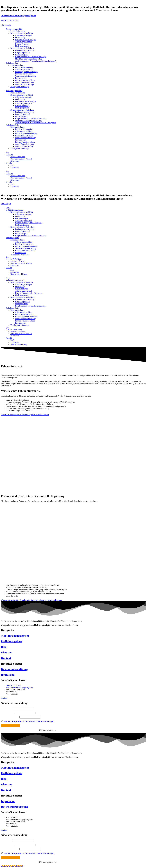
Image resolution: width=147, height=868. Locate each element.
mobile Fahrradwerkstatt (24, 82)
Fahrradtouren (21, 78)
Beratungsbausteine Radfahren (22, 48)
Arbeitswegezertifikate (24, 70)
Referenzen (15, 161)
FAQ (12, 165)
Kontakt (9, 163)
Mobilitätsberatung (18, 31)
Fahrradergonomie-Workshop (26, 72)
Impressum (15, 167)
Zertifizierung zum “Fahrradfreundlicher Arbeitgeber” (36, 61)
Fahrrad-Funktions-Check (25, 80)
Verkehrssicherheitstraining (26, 76)
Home (8, 208)
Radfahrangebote (12, 63)
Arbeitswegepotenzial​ (23, 221)
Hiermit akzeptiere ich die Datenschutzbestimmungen (29, 721)
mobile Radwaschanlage (24, 84)
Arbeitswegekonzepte (23, 35)
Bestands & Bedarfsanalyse (26, 40)
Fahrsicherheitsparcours (24, 74)
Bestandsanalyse (21, 218)
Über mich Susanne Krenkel (21, 159)
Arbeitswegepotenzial (23, 42)
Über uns (7, 652)
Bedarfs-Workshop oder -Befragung (29, 223)
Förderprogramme (22, 46)
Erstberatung (20, 37)
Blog (8, 152)
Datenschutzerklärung (19, 274)
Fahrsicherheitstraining (24, 67)
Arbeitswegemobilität (14, 29)
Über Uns (9, 155)
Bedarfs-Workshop (22, 44)
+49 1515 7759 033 (10, 20)
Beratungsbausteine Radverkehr (23, 227)
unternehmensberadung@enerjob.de (18, 15)
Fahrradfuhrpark (21, 55)
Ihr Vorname (7, 708)
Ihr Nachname (8, 713)
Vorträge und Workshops (20, 87)
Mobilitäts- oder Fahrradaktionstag (28, 59)
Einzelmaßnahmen (17, 65)
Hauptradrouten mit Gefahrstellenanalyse (31, 57)
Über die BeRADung (14, 259)
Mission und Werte (18, 157)
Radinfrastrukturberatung (25, 50)
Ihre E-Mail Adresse (10, 717)
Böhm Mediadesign (65, 862)
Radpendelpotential (23, 52)
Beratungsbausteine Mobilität (22, 33)
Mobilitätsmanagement (14, 210)
